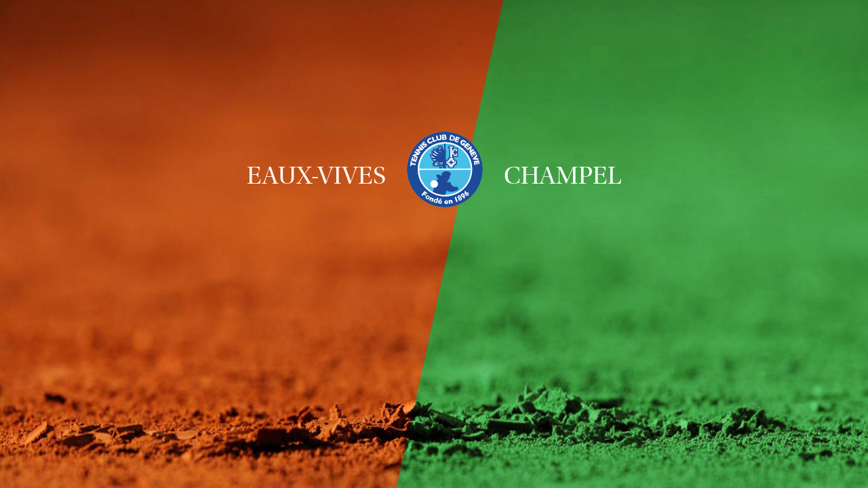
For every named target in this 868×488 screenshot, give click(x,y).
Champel (563, 176)
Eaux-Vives (316, 176)
